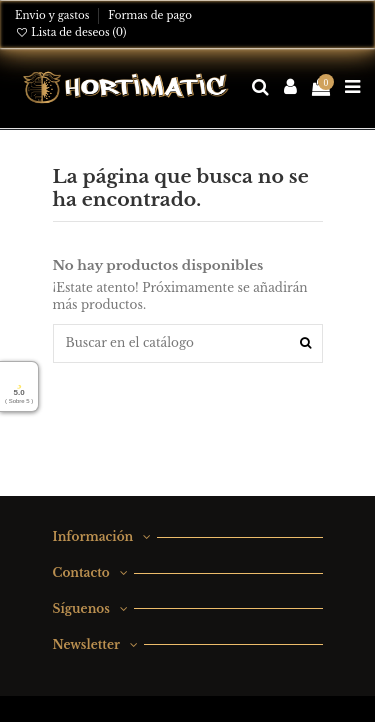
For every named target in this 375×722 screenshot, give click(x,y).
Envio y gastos (53, 15)
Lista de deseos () (70, 32)
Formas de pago (150, 15)
